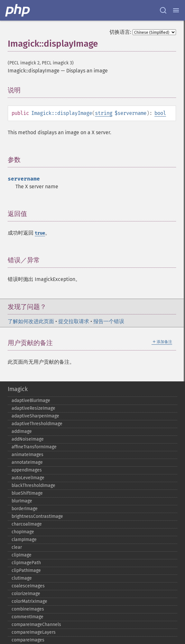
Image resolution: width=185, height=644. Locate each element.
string (104, 113)
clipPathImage (26, 570)
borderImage (25, 509)
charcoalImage (27, 524)
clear (17, 547)
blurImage (22, 501)
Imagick (18, 389)
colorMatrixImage (29, 601)
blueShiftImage (27, 493)
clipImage (22, 555)
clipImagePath (26, 563)
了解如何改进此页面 (31, 321)
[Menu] (176, 10)
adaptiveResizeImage (33, 408)
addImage (22, 431)
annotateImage (27, 462)
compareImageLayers (34, 632)
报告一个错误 (109, 321)
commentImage (28, 617)
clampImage (24, 540)
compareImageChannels (36, 625)
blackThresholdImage (33, 485)
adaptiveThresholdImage (37, 424)
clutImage (22, 578)
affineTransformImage (34, 447)
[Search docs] (163, 10)
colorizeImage (26, 594)
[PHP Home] (18, 10)
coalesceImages (28, 586)
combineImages (28, 609)
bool (160, 113)
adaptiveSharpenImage (35, 416)
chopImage (23, 532)
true (40, 233)
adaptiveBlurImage (31, 401)
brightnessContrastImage (37, 516)
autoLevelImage (28, 478)
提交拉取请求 (74, 321)
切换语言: (120, 32)
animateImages (28, 455)
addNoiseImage (28, 439)
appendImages (27, 470)
